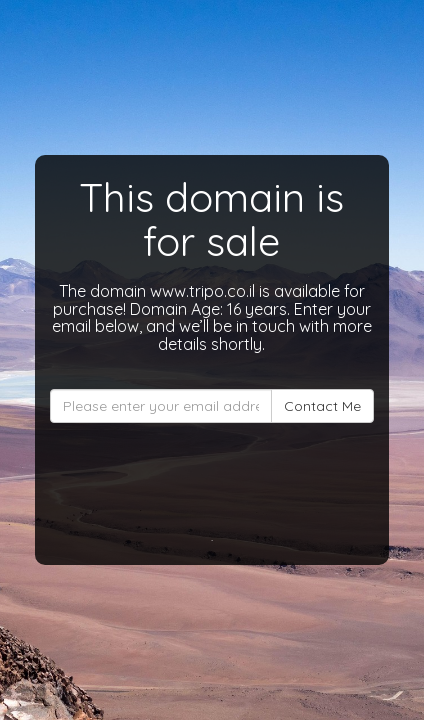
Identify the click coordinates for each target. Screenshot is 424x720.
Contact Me (322, 406)
